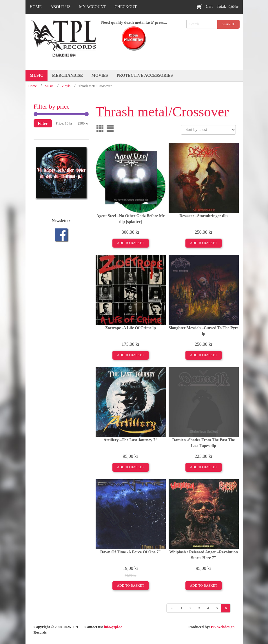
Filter (43, 123)
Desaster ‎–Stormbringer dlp (204, 216)
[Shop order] (208, 130)
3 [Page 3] (199, 608)
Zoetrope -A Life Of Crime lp (131, 328)
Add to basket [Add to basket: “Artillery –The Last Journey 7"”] (130, 467)
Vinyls (66, 86)
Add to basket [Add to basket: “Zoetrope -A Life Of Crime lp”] (130, 355)
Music (49, 86)
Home (33, 86)
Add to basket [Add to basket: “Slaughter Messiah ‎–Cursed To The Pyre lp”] (203, 355)
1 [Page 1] (182, 608)
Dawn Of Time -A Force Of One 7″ (131, 552)
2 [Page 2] (190, 608)
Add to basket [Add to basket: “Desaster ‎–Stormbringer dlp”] (203, 243)
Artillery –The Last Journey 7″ (131, 440)
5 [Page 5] (217, 608)
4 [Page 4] (208, 608)
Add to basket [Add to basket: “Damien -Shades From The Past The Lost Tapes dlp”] (203, 467)
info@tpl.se (113, 627)
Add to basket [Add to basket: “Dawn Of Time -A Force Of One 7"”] (130, 586)
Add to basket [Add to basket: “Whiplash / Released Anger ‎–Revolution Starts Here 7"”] (203, 586)
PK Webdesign (223, 627)
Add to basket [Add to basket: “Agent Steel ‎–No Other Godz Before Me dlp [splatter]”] (130, 243)
